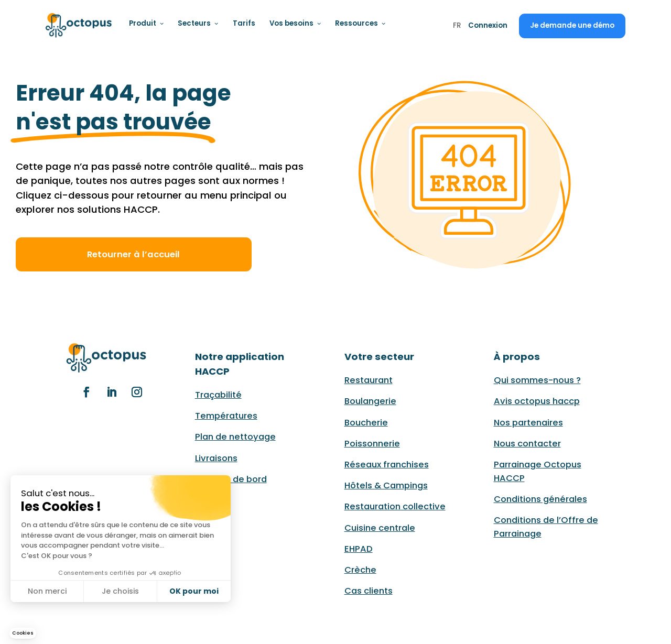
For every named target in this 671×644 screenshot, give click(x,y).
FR (457, 26)
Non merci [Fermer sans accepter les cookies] (47, 591)
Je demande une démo (572, 25)
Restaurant (369, 380)
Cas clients (369, 591)
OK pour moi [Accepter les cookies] (194, 591)
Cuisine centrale (380, 528)
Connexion (488, 25)
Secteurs (198, 23)
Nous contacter (527, 444)
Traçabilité (218, 395)
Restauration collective (395, 506)
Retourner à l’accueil (133, 254)
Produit (147, 23)
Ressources (360, 23)
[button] (23, 633)
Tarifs (244, 23)
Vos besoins (295, 23)
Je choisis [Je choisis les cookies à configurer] (120, 591)
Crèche (360, 570)
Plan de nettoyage (235, 437)
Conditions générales (540, 499)
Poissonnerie (372, 444)
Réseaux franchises (387, 465)
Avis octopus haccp (537, 401)
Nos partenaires (528, 423)
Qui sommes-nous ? (537, 380)
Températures (226, 416)
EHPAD (359, 549)
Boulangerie (370, 401)
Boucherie (366, 423)
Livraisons (216, 458)
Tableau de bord (231, 479)
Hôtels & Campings (386, 485)
